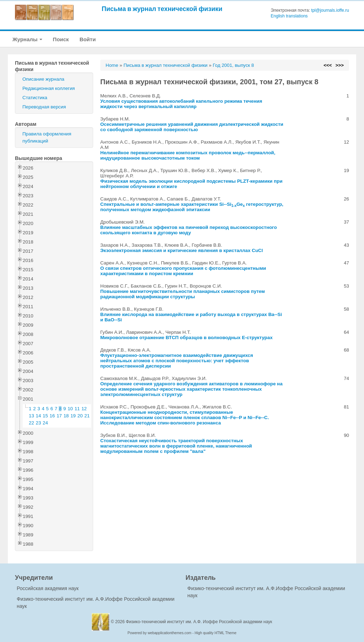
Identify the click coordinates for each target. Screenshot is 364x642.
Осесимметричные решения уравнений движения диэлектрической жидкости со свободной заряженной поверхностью (192, 127)
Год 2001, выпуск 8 (234, 65)
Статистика (35, 98)
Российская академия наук (48, 588)
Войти (88, 39)
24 (45, 423)
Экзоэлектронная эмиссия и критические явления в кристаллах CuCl (181, 250)
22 (31, 423)
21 (87, 416)
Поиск (61, 39)
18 (66, 416)
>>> (340, 65)
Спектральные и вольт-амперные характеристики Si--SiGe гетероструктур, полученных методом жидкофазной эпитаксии (192, 207)
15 (45, 416)
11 (77, 409)
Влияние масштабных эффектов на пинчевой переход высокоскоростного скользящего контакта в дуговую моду (189, 230)
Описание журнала (43, 79)
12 (84, 409)
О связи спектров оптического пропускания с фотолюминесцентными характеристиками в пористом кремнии (183, 271)
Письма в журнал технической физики (162, 9)
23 (39, 423)
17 (59, 416)
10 (70, 409)
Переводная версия (44, 107)
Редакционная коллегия (49, 88)
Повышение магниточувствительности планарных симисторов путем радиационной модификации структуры (183, 294)
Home (112, 65)
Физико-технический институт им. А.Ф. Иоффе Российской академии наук (199, 622)
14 (39, 416)
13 (31, 416)
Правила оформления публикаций (47, 137)
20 (80, 416)
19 (73, 416)
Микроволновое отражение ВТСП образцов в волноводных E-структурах (186, 338)
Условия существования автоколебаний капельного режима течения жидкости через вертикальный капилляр (181, 104)
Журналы (27, 39)
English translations (289, 16)
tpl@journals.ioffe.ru (330, 10)
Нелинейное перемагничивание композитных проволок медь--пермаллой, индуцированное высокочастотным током (188, 155)
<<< (328, 65)
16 (52, 416)
